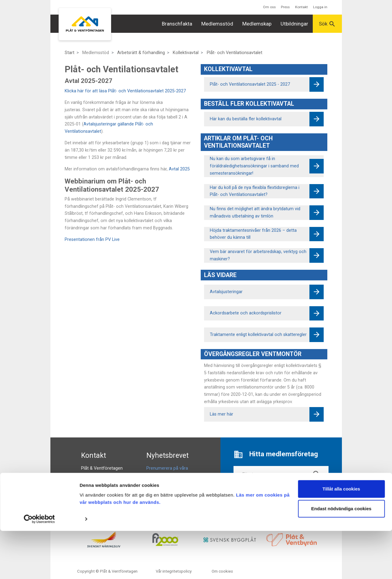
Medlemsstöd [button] (217, 24)
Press (285, 7)
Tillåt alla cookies (341, 537)
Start (70, 53)
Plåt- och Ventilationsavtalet (235, 53)
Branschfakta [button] (177, 24)
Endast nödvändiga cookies (341, 557)
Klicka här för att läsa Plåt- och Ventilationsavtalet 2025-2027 (125, 91)
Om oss (269, 7)
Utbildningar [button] (294, 24)
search (317, 475)
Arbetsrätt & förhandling (141, 53)
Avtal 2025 (179, 169)
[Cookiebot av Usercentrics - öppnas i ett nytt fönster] (39, 567)
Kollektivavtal (186, 53)
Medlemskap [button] (257, 24)
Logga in (320, 7)
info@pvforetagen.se (102, 483)
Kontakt (302, 7)
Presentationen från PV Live (92, 240)
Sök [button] (327, 24)
